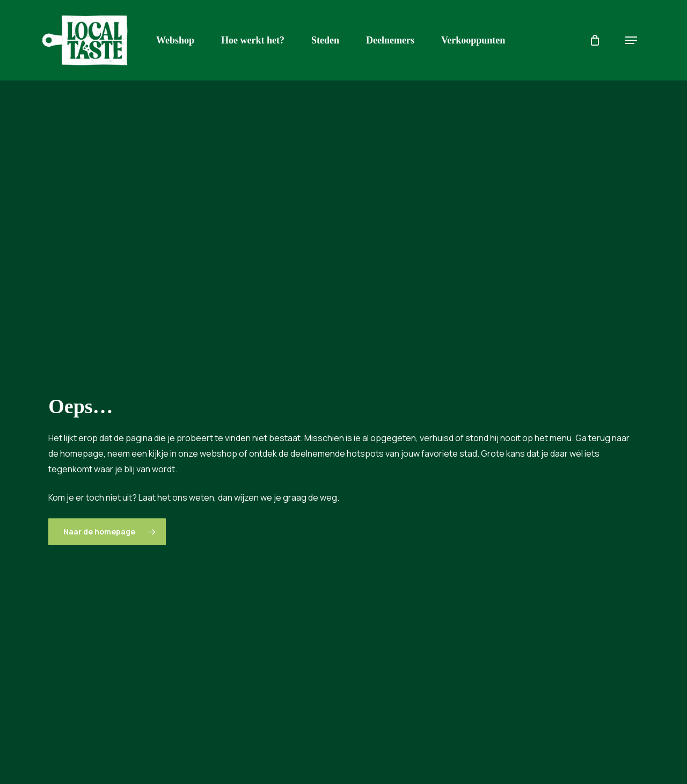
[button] (631, 41)
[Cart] (595, 40)
